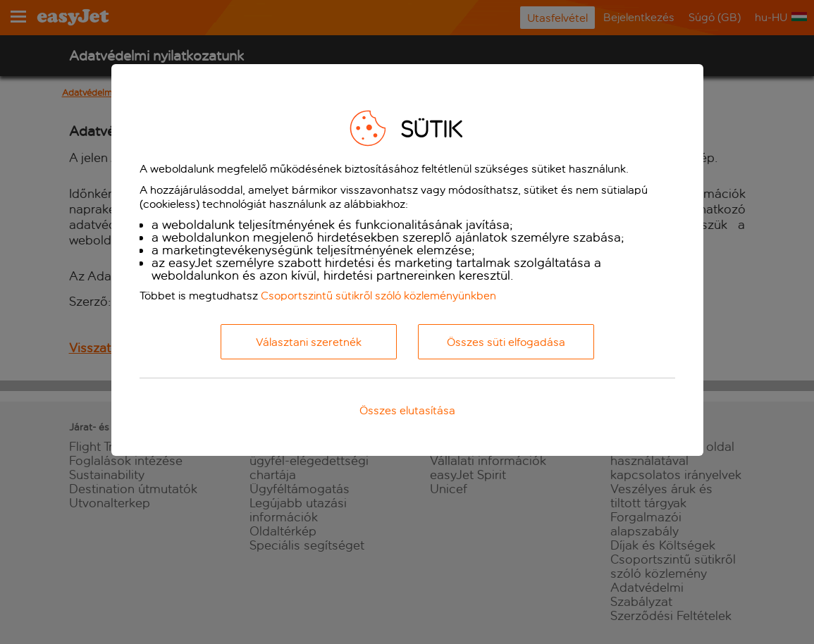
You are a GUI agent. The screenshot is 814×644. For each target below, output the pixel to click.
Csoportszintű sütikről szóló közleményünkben (378, 296)
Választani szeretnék (309, 342)
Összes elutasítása (407, 410)
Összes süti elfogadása (506, 342)
